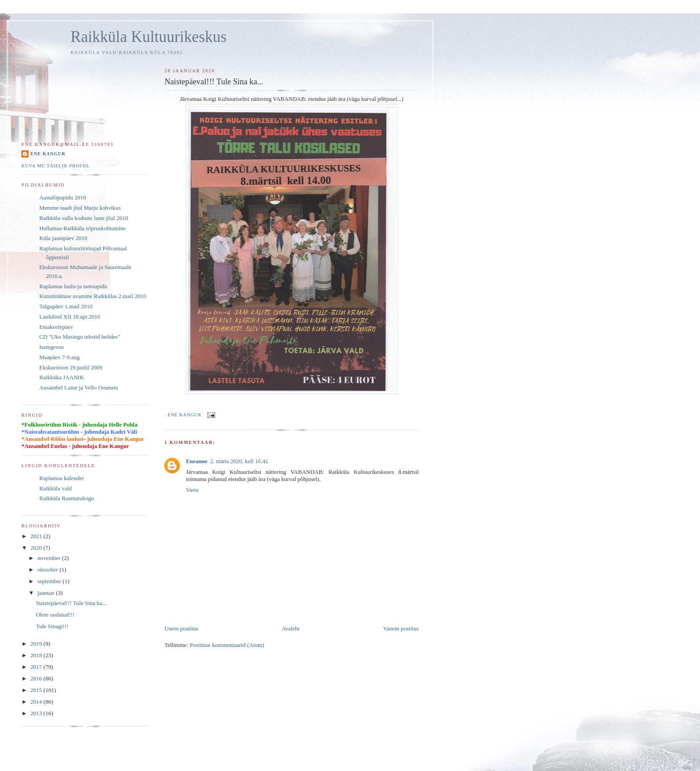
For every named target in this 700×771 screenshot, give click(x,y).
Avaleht (291, 628)
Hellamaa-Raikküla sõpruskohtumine (83, 228)
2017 (37, 667)
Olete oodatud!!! (55, 615)
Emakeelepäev (56, 327)
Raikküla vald (56, 488)
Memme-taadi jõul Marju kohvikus (80, 208)
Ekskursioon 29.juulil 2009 (71, 367)
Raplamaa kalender (62, 478)
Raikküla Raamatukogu (67, 498)
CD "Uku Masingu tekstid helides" (80, 337)
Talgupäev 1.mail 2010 (66, 306)
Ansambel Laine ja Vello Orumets (79, 388)
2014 (37, 702)
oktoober (48, 570)
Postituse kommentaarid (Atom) (227, 645)
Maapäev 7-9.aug (59, 357)
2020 (37, 548)
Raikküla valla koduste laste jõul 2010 (84, 218)
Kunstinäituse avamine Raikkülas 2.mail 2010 (93, 296)
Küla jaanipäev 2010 (63, 238)
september (50, 581)
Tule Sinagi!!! (52, 626)
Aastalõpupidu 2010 (63, 197)
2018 (37, 655)
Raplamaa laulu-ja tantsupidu (73, 286)
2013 (37, 713)
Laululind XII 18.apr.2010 (70, 317)
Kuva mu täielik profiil (56, 166)
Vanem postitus (401, 628)
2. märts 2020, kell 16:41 (239, 461)
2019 (37, 644)
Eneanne (196, 461)
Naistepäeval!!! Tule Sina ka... (71, 603)
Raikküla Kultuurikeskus (149, 37)
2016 (37, 678)
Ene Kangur (48, 154)
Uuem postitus (181, 628)
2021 (37, 536)
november (50, 558)
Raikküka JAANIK (62, 377)
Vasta (192, 490)
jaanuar (47, 593)
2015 (37, 690)
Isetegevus (52, 347)
